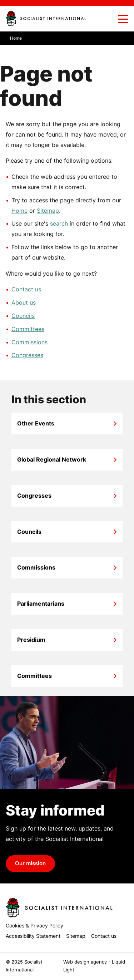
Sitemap (48, 211)
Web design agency (85, 962)
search (59, 223)
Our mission (30, 863)
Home (19, 211)
